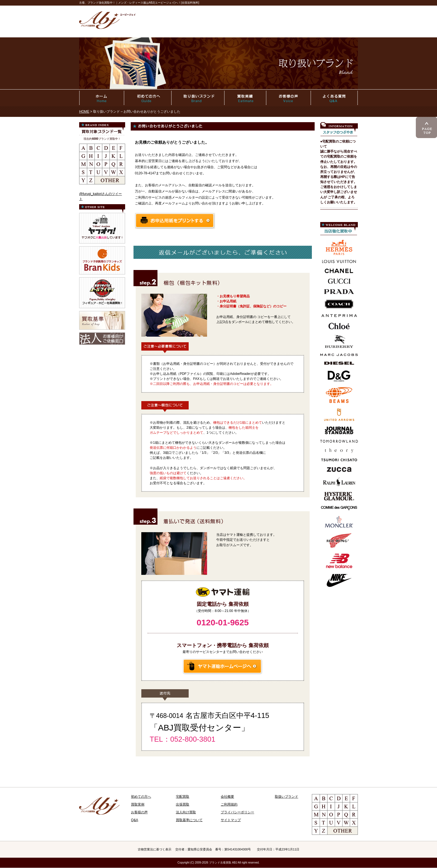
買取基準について (189, 820)
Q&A (135, 820)
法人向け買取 (186, 812)
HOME (84, 112)
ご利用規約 (229, 804)
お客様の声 (139, 812)
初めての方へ (141, 797)
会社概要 (227, 797)
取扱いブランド (287, 797)
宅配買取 (183, 797)
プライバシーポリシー (237, 812)
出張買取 (183, 804)
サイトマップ (231, 820)
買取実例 (138, 804)
